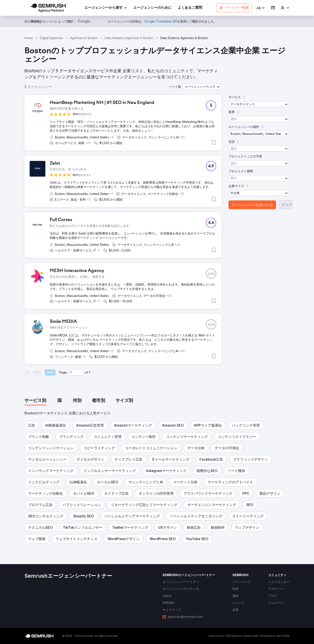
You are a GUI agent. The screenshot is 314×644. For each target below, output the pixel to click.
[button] (261, 8)
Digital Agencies (51, 38)
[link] (152, 8)
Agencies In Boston (84, 38)
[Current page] (76, 372)
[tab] (35, 401)
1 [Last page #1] (89, 372)
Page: (63, 372)
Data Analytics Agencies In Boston (129, 38)
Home (29, 38)
